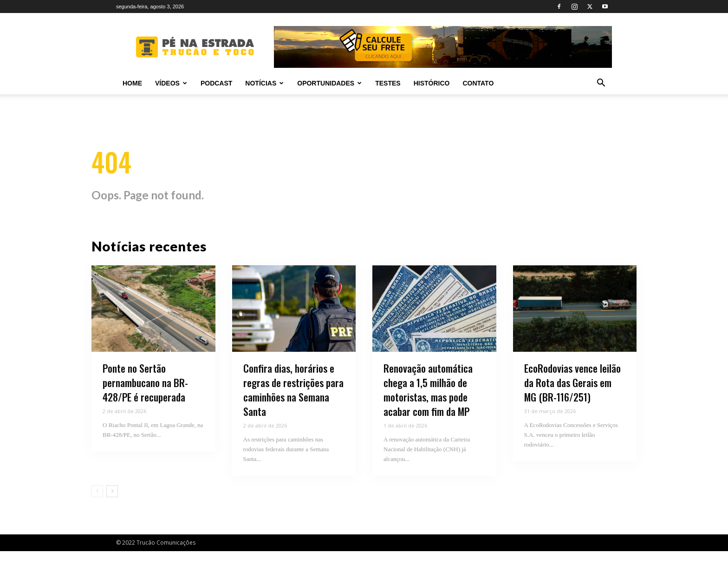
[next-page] (112, 506)
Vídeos (171, 83)
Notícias (264, 83)
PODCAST (216, 83)
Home (132, 83)
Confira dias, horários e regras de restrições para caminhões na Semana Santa (293, 405)
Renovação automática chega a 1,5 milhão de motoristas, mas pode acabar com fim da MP (428, 405)
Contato (478, 83)
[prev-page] (97, 506)
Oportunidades (329, 83)
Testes (388, 83)
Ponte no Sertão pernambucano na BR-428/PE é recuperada (145, 398)
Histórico (432, 83)
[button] (601, 84)
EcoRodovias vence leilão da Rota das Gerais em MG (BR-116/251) (572, 398)
